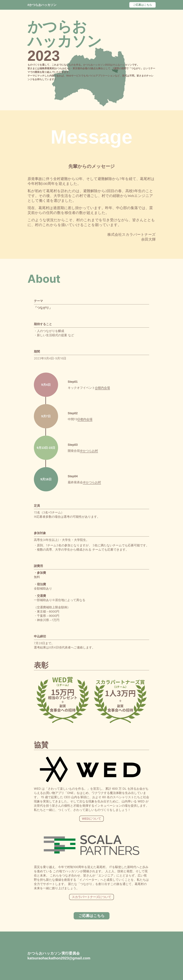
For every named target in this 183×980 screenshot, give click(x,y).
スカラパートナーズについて (92, 897)
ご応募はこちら (142, 5)
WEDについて (92, 819)
